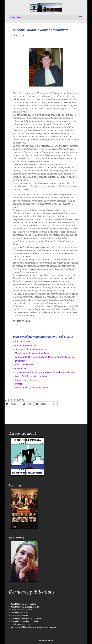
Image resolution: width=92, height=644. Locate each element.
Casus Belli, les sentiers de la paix (32, 376)
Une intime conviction (20, 613)
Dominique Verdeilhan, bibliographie (26, 618)
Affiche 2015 (21, 368)
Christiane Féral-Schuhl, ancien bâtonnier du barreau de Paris (45, 372)
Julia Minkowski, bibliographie (23, 604)
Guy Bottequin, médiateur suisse (31, 349)
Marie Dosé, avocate (20, 615)
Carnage (19, 384)
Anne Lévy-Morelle (24, 365)
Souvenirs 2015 (23, 342)
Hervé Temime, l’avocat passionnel (32, 388)
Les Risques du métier (20, 624)
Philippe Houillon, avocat (21, 610)
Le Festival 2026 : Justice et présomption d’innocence (34, 627)
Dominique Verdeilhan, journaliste (25, 621)
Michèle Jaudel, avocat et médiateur (33, 353)
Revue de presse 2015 (26, 345)
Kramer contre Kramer (26, 380)
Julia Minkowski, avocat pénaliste (25, 607)
